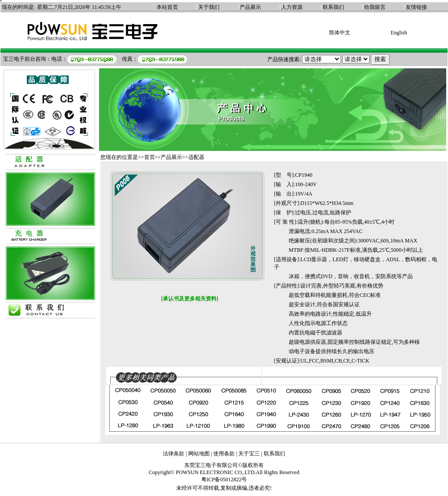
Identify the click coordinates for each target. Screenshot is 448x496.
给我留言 (375, 7)
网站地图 (199, 454)
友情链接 (416, 7)
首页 (149, 157)
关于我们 (209, 7)
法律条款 (174, 454)
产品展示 (250, 7)
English (399, 33)
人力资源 (292, 7)
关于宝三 (249, 454)
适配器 (196, 157)
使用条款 (224, 454)
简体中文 (340, 33)
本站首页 (167, 7)
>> (158, 157)
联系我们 (333, 7)
